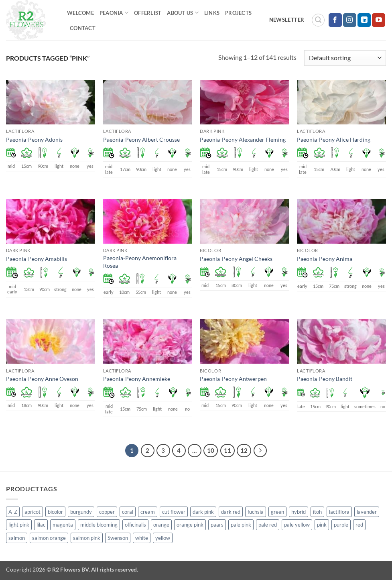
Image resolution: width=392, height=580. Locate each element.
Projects (238, 13)
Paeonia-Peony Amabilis (37, 259)
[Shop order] (345, 58)
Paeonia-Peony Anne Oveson (42, 379)
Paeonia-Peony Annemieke (137, 379)
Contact (83, 28)
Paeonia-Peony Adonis (34, 139)
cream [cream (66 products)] (148, 512)
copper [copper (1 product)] (107, 512)
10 (211, 450)
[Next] (260, 451)
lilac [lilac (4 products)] (41, 525)
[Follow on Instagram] (350, 20)
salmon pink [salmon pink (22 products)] (87, 538)
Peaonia (114, 13)
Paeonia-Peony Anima (325, 259)
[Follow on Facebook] (335, 20)
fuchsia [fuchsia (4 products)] (256, 512)
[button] (318, 20)
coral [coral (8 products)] (128, 512)
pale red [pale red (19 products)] (268, 525)
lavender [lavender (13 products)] (367, 512)
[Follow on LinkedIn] (364, 20)
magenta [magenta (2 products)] (63, 525)
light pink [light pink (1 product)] (19, 525)
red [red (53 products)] (359, 525)
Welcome (80, 13)
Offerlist (148, 13)
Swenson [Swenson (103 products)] (118, 538)
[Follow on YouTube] (379, 20)
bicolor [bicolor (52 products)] (55, 512)
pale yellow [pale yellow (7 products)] (297, 525)
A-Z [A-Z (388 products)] (13, 512)
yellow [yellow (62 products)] (163, 538)
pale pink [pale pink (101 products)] (241, 525)
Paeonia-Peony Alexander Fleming (243, 139)
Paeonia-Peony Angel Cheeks (236, 259)
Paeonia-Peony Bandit (325, 379)
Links (212, 13)
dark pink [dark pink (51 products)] (203, 512)
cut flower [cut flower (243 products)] (174, 512)
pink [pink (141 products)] (322, 525)
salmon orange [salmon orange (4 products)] (49, 538)
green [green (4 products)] (277, 512)
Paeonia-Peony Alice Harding (334, 139)
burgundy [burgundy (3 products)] (81, 512)
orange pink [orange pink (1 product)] (190, 525)
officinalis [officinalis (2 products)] (135, 525)
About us (183, 13)
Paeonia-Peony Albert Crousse (141, 139)
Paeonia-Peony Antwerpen (233, 379)
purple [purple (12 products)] (341, 525)
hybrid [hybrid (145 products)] (299, 512)
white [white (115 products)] (142, 538)
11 (227, 450)
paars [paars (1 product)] (217, 525)
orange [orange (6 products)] (161, 525)
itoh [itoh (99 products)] (317, 512)
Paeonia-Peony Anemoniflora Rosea (140, 262)
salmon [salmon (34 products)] (17, 538)
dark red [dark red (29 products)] (231, 512)
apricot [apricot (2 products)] (32, 512)
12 (244, 450)
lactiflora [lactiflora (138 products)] (339, 512)
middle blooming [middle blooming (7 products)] (99, 525)
